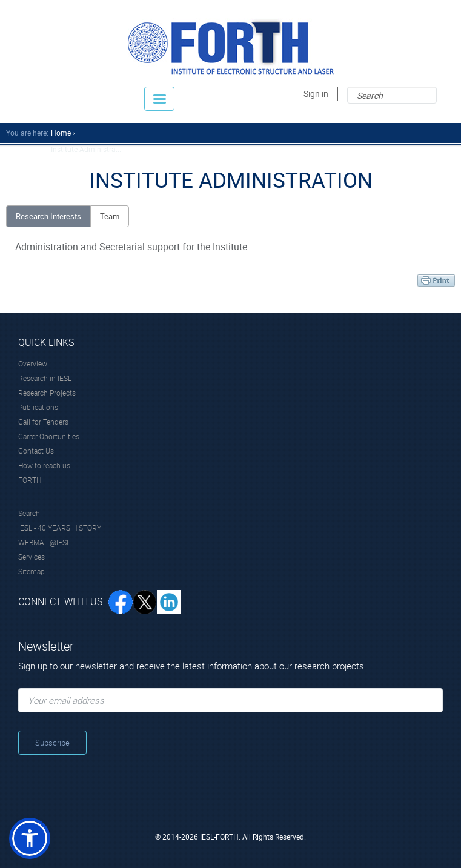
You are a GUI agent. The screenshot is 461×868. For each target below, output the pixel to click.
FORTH (30, 480)
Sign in (316, 94)
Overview (33, 363)
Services (32, 557)
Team (110, 216)
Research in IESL (45, 378)
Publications (38, 407)
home (61, 133)
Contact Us (36, 451)
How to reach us (44, 465)
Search (29, 513)
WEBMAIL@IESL (44, 542)
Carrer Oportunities (49, 436)
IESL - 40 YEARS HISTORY (60, 528)
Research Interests (48, 216)
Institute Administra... (86, 149)
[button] (30, 838)
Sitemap (32, 571)
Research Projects (47, 393)
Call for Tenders (43, 422)
